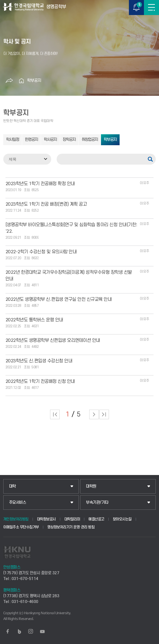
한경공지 (31, 140)
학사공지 (50, 140)
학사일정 (13, 140)
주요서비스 (18, 502)
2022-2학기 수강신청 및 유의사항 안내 (41, 252)
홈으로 (22, 81)
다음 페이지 (94, 414)
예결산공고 (96, 519)
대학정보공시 (46, 519)
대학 (12, 486)
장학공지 (69, 140)
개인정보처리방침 (16, 519)
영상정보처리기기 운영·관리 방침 (71, 527)
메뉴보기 (151, 8)
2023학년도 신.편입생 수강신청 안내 (39, 361)
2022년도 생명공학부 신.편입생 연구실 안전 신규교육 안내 (59, 299)
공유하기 (9, 81)
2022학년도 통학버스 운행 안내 (34, 320)
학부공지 (34, 81)
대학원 (91, 486)
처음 (55, 414)
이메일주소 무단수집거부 (21, 527)
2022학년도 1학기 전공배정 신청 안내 (40, 381)
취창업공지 (90, 140)
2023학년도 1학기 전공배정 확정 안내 (40, 184)
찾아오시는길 (122, 519)
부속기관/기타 (97, 502)
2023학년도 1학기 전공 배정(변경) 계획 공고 (46, 204)
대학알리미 (72, 519)
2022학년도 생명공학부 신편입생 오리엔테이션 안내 (53, 340)
